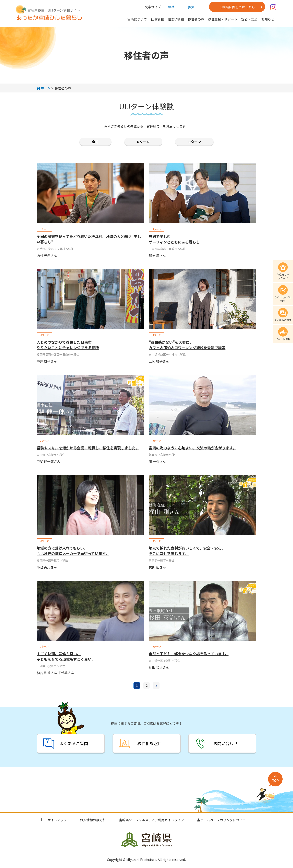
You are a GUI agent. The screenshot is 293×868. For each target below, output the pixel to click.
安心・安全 (249, 19)
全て (95, 142)
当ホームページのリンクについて (221, 820)
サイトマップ (57, 820)
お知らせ (268, 19)
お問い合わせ (225, 743)
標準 (171, 7)
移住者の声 (196, 19)
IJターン (194, 142)
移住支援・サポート (223, 19)
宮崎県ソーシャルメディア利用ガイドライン (151, 820)
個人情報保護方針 (93, 820)
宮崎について (137, 19)
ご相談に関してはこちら (237, 7)
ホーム (44, 88)
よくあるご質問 (74, 743)
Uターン (143, 142)
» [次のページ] (156, 685)
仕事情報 (157, 19)
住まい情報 (176, 19)
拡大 (191, 7)
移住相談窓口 (150, 743)
